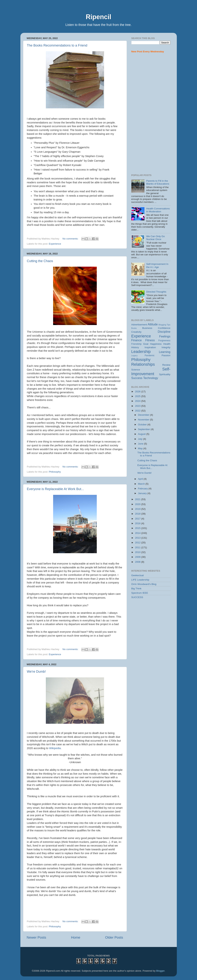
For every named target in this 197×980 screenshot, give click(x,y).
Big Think (136, 588)
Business (147, 328)
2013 (138, 538)
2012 (138, 543)
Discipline (164, 332)
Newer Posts (36, 937)
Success (137, 378)
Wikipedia (55, 748)
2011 (138, 547)
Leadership (141, 352)
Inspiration (150, 347)
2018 (138, 514)
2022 (138, 411)
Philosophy (55, 472)
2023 (138, 406)
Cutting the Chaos (40, 261)
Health (167, 344)
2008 (138, 562)
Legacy (135, 355)
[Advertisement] (151, 114)
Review (166, 365)
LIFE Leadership (140, 580)
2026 (138, 392)
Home (76, 937)
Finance (137, 340)
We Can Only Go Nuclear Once (156, 238)
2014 (138, 533)
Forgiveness (164, 341)
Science (136, 370)
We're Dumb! (36, 672)
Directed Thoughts (156, 292)
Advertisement (139, 325)
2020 (138, 504)
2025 (138, 396)
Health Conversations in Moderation (158, 210)
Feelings (165, 336)
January (143, 493)
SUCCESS (137, 597)
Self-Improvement (151, 371)
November (144, 420)
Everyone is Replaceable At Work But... (55, 489)
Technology (151, 378)
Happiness (156, 344)
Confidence (164, 328)
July (141, 439)
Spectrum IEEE (140, 593)
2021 (138, 499)
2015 (138, 528)
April (141, 479)
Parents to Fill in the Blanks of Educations (158, 182)
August (142, 434)
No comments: (71, 239)
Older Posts (114, 937)
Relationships (143, 364)
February (143, 489)
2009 (138, 557)
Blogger (160, 971)
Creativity (136, 332)
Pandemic (150, 355)
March (142, 484)
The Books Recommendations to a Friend (57, 45)
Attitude (153, 324)
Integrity (166, 347)
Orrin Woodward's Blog (144, 584)
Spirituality (165, 374)
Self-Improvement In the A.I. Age (157, 265)
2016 (138, 523)
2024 (138, 401)
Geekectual (138, 575)
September (144, 429)
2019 (138, 509)
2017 (138, 519)
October (143, 425)
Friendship (137, 344)
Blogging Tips (164, 325)
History (135, 347)
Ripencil (98, 17)
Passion (166, 355)
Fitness (150, 340)
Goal (146, 344)
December (144, 415)
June (141, 444)
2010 (138, 552)
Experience (55, 244)
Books (134, 328)
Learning (165, 352)
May (141, 448)
